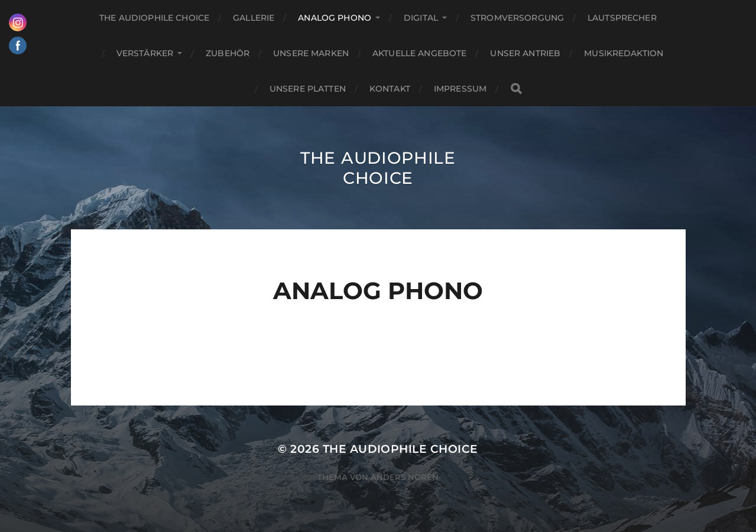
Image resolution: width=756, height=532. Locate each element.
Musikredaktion (624, 53)
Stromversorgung (517, 18)
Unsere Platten (308, 89)
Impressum (460, 89)
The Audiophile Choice (154, 18)
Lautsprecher (622, 18)
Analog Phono (335, 18)
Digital (421, 18)
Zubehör (228, 53)
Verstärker (145, 53)
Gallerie (254, 18)
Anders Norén (405, 477)
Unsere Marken (311, 53)
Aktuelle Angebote (419, 53)
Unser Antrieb (525, 53)
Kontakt (390, 89)
